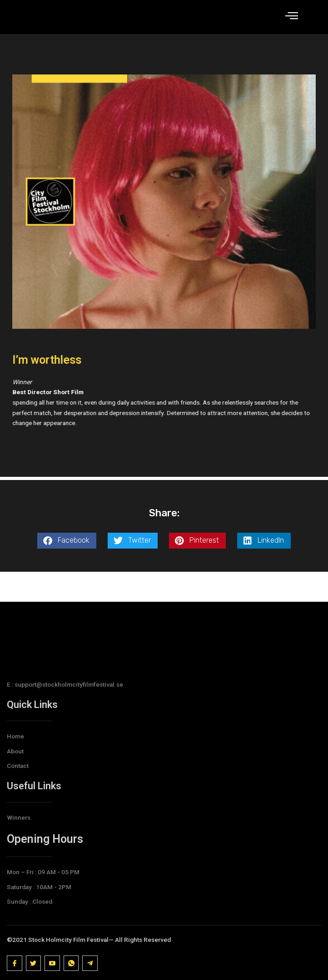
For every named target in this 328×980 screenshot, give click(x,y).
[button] (67, 571)
